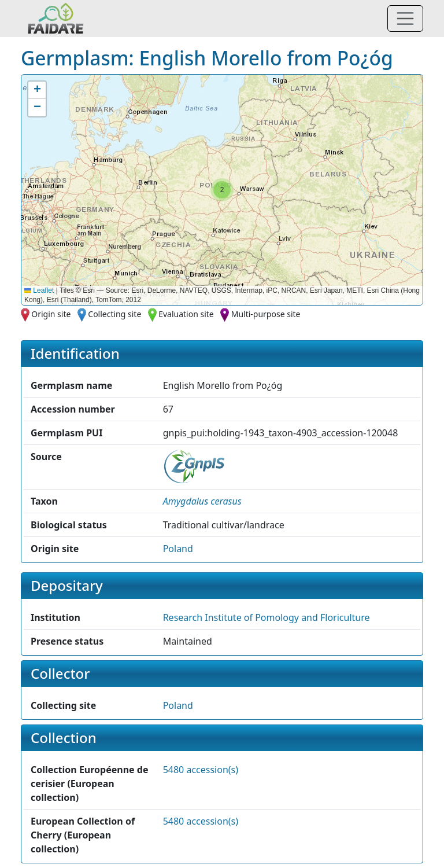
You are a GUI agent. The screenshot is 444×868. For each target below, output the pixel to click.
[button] (222, 190)
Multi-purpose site (266, 314)
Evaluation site (186, 314)
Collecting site (114, 314)
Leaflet (39, 290)
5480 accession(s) (201, 770)
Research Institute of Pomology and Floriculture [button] (267, 617)
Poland (178, 549)
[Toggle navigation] (405, 19)
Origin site (51, 314)
